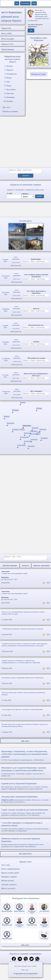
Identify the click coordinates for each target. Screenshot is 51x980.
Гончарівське (12, 74)
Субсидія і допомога (9, 886)
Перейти (39, 197)
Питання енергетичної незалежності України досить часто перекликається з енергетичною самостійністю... (25, 844)
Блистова (10, 93)
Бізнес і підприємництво (11, 870)
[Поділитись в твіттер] (32, 961)
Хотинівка (10, 97)
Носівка (9, 66)
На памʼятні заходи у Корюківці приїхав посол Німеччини (23, 679)
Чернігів (10, 70)
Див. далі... (25, 970)
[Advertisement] (24, 143)
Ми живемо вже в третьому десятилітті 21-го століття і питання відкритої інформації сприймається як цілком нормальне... (25, 787)
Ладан (9, 86)
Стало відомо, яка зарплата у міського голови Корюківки (22, 711)
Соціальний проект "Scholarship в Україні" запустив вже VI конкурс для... (25, 773)
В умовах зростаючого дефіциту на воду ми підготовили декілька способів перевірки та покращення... (25, 828)
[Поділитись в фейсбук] (14, 961)
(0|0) (48, 584)
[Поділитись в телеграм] (20, 961)
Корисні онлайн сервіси (10, 874)
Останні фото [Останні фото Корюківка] (25, 222)
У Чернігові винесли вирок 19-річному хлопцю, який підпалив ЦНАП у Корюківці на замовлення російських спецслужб (24, 646)
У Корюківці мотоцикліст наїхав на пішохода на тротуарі (22, 630)
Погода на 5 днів (38, 74)
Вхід (34, 3)
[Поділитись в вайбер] (26, 961)
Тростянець (11, 89)
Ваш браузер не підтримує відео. (26, 210)
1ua (17, 3)
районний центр (10, 17)
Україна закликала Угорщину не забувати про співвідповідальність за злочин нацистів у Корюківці (21, 663)
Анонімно (25, 176)
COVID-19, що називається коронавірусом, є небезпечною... (25, 757)
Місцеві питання (8, 882)
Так (31, 30)
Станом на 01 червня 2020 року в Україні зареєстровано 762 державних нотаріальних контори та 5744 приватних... (25, 814)
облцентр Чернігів (11, 21)
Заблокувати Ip (16, 266)
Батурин (10, 101)
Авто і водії (6, 867)
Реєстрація (25, 3)
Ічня (8, 82)
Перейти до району (10, 111)
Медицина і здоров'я (9, 878)
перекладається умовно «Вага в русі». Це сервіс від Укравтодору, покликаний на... (25, 801)
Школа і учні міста (8, 890)
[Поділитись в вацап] (37, 961)
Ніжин (9, 78)
